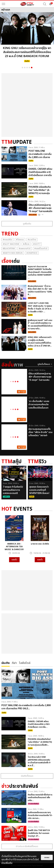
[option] (27, 38)
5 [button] (32, 68)
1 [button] (22, 68)
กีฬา (14, 663)
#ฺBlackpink (9, 249)
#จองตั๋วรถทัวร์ (41, 249)
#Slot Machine (11, 244)
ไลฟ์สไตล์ (25, 663)
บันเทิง (6, 663)
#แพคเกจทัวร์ (25, 249)
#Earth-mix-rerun (13, 253)
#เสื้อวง (26, 244)
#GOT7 (37, 244)
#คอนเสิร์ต (7, 240)
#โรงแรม (20, 240)
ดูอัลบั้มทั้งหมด (44, 364)
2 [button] (25, 68)
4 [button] (29, 68)
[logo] (27, 4)
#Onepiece (32, 253)
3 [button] (27, 68)
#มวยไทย (32, 240)
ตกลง (47, 857)
